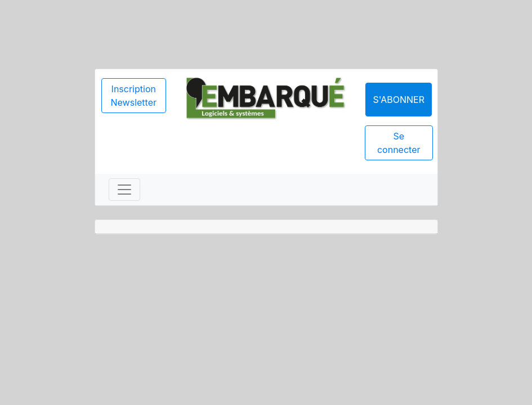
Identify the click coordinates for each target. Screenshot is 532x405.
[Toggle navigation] (124, 190)
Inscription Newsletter (134, 96)
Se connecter (399, 143)
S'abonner (399, 100)
